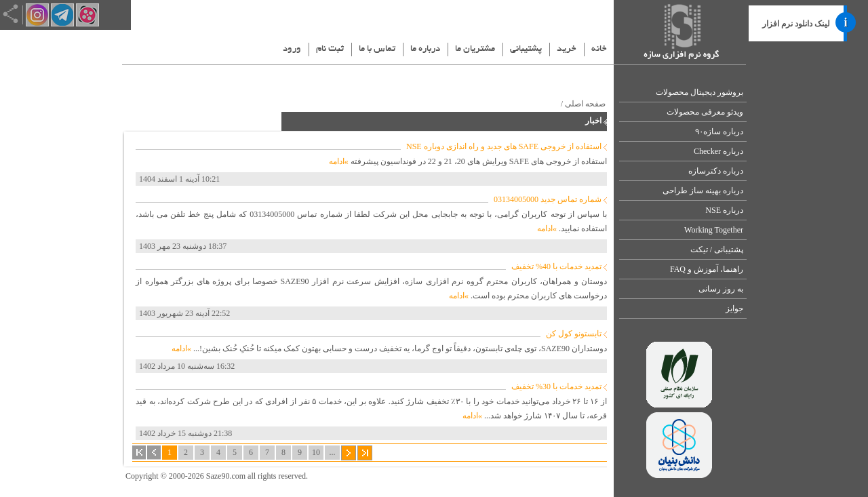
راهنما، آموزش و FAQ (707, 269)
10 (316, 452)
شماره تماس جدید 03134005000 (548, 199)
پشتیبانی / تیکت (717, 250)
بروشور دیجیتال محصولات (699, 92)
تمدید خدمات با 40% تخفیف (556, 266)
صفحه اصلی (585, 104)
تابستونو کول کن (574, 334)
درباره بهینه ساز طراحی (703, 191)
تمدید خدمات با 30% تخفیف (556, 386)
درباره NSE (724, 210)
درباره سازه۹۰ (719, 132)
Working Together (714, 230)
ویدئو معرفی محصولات (705, 112)
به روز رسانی (721, 289)
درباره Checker (718, 151)
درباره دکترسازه (716, 171)
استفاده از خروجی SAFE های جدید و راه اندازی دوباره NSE (504, 146)
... (333, 452)
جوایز (734, 309)
